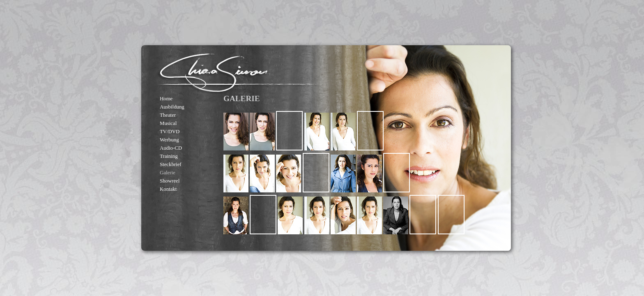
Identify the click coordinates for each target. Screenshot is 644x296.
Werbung (169, 140)
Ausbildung (172, 107)
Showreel (170, 181)
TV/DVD (170, 132)
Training (169, 156)
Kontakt (168, 189)
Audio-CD (171, 148)
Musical (168, 123)
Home (166, 99)
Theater (168, 115)
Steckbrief (171, 164)
